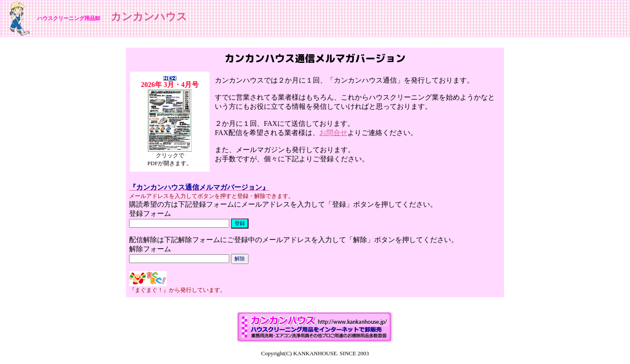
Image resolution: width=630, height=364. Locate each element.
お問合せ (333, 133)
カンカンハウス (149, 17)
